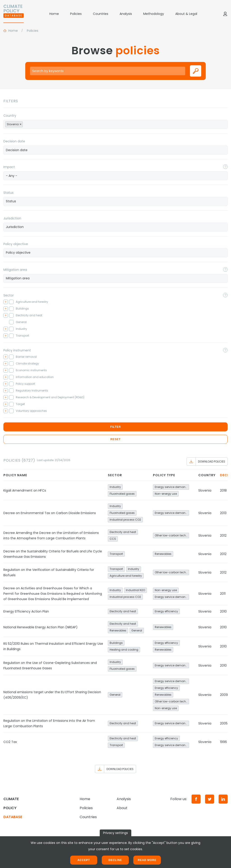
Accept (84, 860)
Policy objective (16, 244)
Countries (101, 14)
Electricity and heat (123, 532)
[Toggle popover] (225, 167)
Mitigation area (15, 270)
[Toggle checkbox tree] (6, 302)
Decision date (14, 141)
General (137, 630)
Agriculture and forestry (126, 576)
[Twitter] (210, 799)
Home (54, 14)
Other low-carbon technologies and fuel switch (172, 535)
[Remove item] (21, 124)
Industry (115, 487)
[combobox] (115, 124)
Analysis (126, 14)
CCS (113, 539)
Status (8, 193)
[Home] (14, 14)
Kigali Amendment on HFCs (25, 490)
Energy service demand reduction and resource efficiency (172, 487)
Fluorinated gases (122, 494)
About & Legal (186, 14)
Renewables (163, 554)
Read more (147, 860)
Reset (115, 439)
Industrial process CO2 (125, 520)
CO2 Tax (10, 742)
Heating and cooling (124, 650)
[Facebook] (196, 799)
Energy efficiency (166, 611)
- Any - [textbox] (12, 176)
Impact (9, 167)
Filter (115, 427)
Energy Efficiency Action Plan (26, 611)
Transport (116, 554)
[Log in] (225, 14)
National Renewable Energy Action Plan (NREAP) (40, 627)
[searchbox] (29, 124)
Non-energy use (166, 494)
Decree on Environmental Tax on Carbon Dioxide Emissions (50, 513)
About (122, 808)
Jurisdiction (12, 218)
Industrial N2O (135, 590)
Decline (115, 860)
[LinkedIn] (223, 799)
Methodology (154, 14)
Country (10, 116)
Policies (76, 14)
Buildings (116, 643)
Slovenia (205, 490)
